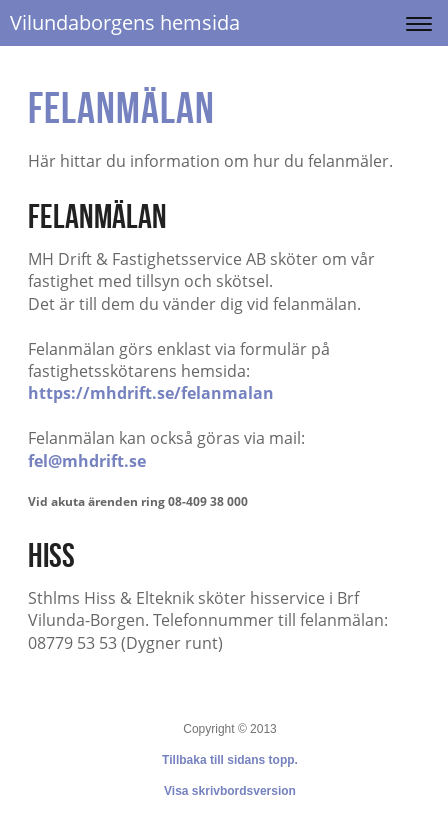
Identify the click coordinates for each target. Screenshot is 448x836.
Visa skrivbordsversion (230, 791)
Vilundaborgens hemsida (125, 22)
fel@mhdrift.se (87, 461)
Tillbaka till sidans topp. (230, 760)
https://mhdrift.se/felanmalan (151, 393)
